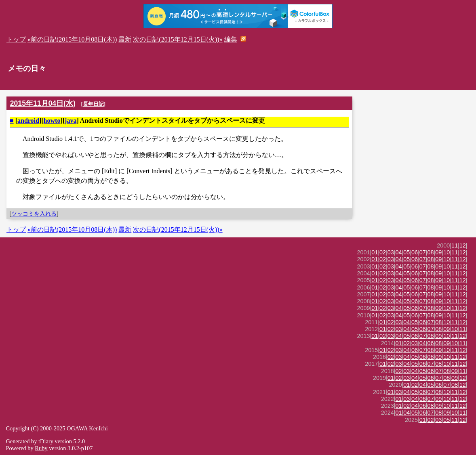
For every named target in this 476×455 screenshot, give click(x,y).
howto (52, 121)
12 (463, 245)
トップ (16, 39)
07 (423, 252)
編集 (231, 39)
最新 (125, 39)
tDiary (46, 441)
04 (399, 252)
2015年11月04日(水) (43, 103)
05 (406, 252)
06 (415, 252)
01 (375, 252)
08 (431, 252)
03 (391, 252)
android (28, 121)
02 (383, 252)
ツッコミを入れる (34, 214)
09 (438, 252)
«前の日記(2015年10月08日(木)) (72, 39)
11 (455, 245)
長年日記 (93, 104)
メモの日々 (27, 68)
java (71, 121)
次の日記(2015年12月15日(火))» (178, 39)
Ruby (41, 448)
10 (447, 252)
